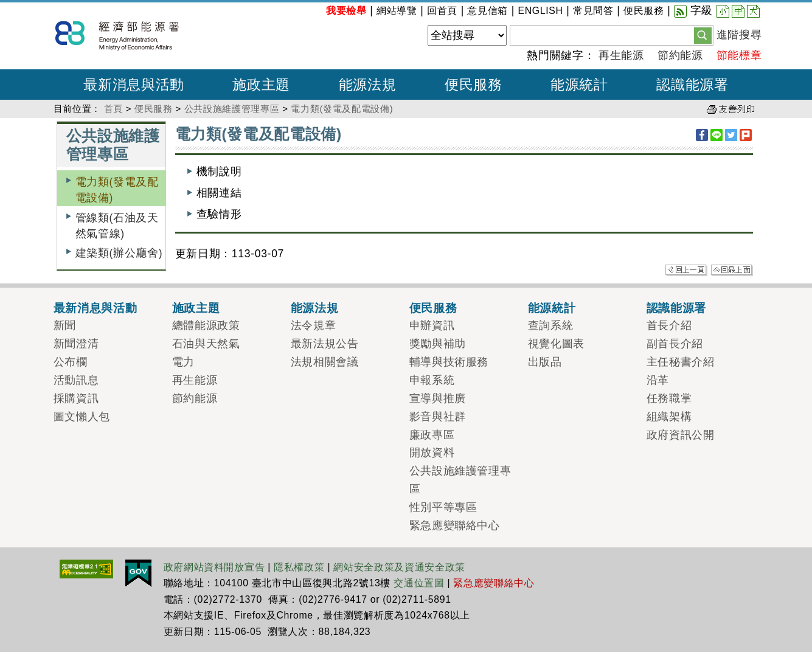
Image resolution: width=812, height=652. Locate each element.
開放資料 (432, 453)
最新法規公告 (325, 344)
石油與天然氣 (206, 344)
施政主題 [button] (261, 85)
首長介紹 (669, 325)
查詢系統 (551, 325)
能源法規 (315, 308)
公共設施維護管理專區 (232, 109)
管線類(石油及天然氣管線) (117, 226)
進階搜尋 (739, 35)
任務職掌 (669, 398)
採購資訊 (76, 398)
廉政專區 (432, 435)
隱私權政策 (299, 567)
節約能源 (680, 55)
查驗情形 (219, 214)
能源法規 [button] (368, 85)
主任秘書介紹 (681, 362)
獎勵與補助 (438, 344)
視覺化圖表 (556, 344)
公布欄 (71, 362)
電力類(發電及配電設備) (342, 109)
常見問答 (593, 11)
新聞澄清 (76, 344)
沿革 (658, 380)
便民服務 (644, 11)
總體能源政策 (206, 325)
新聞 (65, 325)
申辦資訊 (432, 325)
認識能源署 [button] (692, 85)
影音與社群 (438, 417)
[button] (703, 35)
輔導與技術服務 (449, 362)
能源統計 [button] (579, 85)
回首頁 (442, 11)
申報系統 (432, 380)
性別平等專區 (443, 507)
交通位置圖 (419, 583)
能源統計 (552, 308)
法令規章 (314, 325)
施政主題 (196, 308)
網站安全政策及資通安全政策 (399, 567)
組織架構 (669, 417)
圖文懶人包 (82, 417)
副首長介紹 (675, 344)
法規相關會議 (325, 362)
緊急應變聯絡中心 (455, 525)
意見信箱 (488, 11)
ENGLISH (540, 11)
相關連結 (219, 193)
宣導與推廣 (438, 398)
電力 (183, 362)
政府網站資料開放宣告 (214, 567)
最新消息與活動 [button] (134, 85)
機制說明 (219, 172)
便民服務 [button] (474, 85)
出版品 (545, 362)
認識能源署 (676, 308)
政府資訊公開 (681, 435)
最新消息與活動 (95, 308)
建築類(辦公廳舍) (119, 253)
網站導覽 (397, 11)
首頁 (113, 109)
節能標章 (739, 55)
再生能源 (621, 55)
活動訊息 (76, 380)
